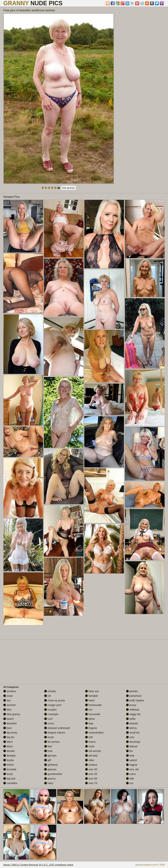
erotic (49, 737)
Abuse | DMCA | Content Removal (21, 865)
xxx (130, 783)
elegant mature (55, 733)
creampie (51, 714)
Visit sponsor (68, 188)
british (8, 765)
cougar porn (53, 705)
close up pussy (55, 700)
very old (132, 769)
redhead (133, 710)
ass (7, 700)
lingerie (91, 728)
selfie (131, 719)
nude (90, 746)
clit (47, 696)
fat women (52, 742)
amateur (10, 691)
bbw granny (12, 714)
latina (90, 719)
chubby (50, 691)
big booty (10, 733)
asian (8, 696)
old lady (91, 756)
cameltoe (10, 783)
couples (50, 710)
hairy (49, 783)
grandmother (53, 774)
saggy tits (133, 714)
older (90, 760)
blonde (9, 751)
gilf (48, 760)
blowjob (9, 756)
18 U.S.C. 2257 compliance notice (56, 865)
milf (89, 737)
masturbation (94, 733)
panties (132, 691)
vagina (132, 765)
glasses (50, 769)
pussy (131, 705)
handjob (91, 696)
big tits (9, 737)
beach (9, 719)
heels (90, 700)
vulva (131, 774)
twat (130, 756)
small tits (133, 733)
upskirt (132, 760)
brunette (10, 769)
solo (130, 737)
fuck (48, 751)
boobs (9, 760)
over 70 (91, 783)
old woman (93, 751)
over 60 (91, 779)
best (7, 728)
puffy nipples (135, 700)
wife (130, 779)
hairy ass (92, 691)
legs (89, 723)
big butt (9, 779)
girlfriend (51, 765)
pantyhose (134, 696)
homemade (93, 705)
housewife (93, 714)
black (8, 746)
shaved (132, 723)
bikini (8, 742)
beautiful (10, 723)
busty (8, 774)
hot (89, 710)
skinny (131, 728)
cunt (48, 719)
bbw (7, 710)
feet (48, 746)
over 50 (91, 774)
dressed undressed (57, 728)
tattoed (132, 746)
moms (90, 742)
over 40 (91, 769)
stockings (133, 742)
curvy (49, 723)
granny (50, 779)
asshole (9, 705)
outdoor (91, 765)
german (50, 756)
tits (129, 751)
